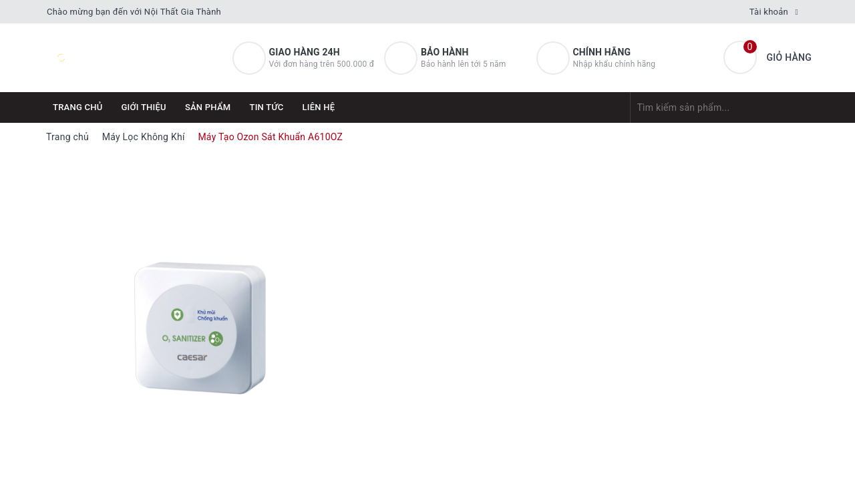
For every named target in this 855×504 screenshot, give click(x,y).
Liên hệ (319, 107)
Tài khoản (769, 12)
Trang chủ (78, 107)
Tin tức (266, 107)
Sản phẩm (208, 107)
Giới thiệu (144, 107)
